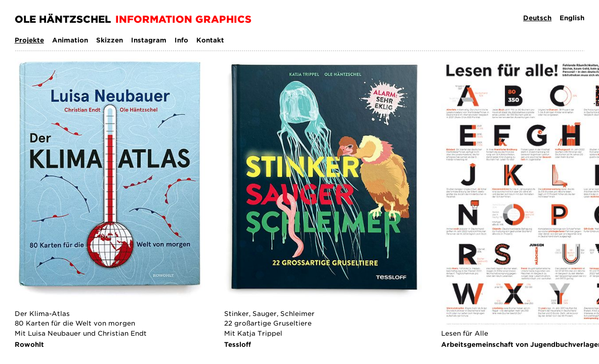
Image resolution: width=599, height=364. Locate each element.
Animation (70, 40)
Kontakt (210, 40)
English (572, 18)
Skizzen (110, 40)
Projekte (29, 40)
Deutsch (537, 18)
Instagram (149, 40)
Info (181, 40)
